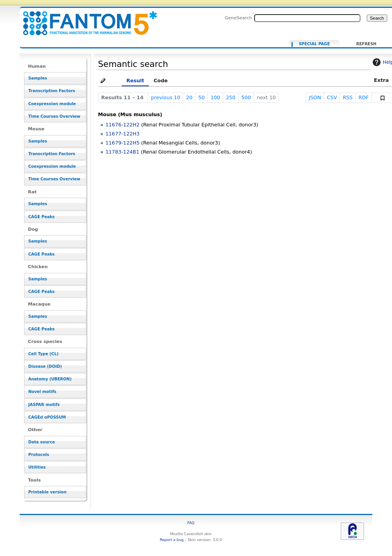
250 (230, 97)
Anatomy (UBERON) (50, 379)
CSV (332, 97)
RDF (364, 97)
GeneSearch (239, 18)
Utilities (37, 467)
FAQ (191, 523)
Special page (314, 44)
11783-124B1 (123, 152)
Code (161, 81)
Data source (42, 442)
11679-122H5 (123, 143)
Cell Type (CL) (44, 354)
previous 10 (165, 97)
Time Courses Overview (54, 116)
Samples (38, 78)
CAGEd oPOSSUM (47, 417)
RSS (348, 97)
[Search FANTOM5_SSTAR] (307, 18)
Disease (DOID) (45, 366)
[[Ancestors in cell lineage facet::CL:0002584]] (85, 19)
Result (135, 81)
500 (246, 97)
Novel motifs (42, 392)
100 (215, 97)
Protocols (39, 455)
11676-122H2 (123, 125)
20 (189, 97)
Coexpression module (52, 104)
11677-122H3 (123, 134)
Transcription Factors (52, 91)
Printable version (47, 492)
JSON (315, 97)
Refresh (366, 44)
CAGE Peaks (42, 217)
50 (201, 97)
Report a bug (172, 540)
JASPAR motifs (44, 405)
